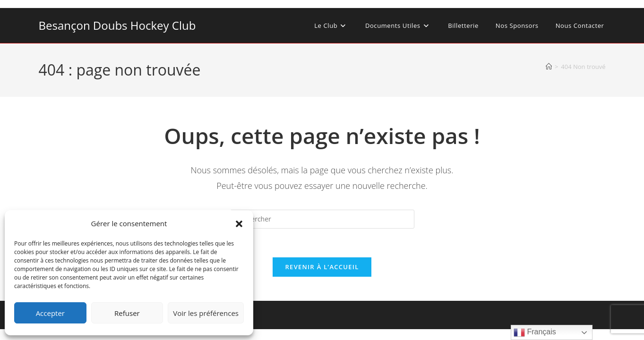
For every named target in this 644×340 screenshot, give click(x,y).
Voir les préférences (206, 313)
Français (535, 332)
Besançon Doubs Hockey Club (117, 25)
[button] (239, 224)
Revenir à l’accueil (322, 267)
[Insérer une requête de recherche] (322, 219)
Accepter (50, 313)
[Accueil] (549, 67)
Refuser (127, 313)
